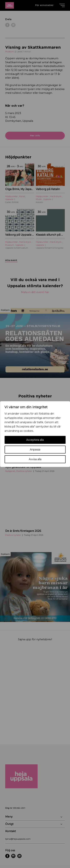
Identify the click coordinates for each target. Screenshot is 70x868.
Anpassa (35, 450)
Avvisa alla (35, 459)
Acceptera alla (35, 440)
